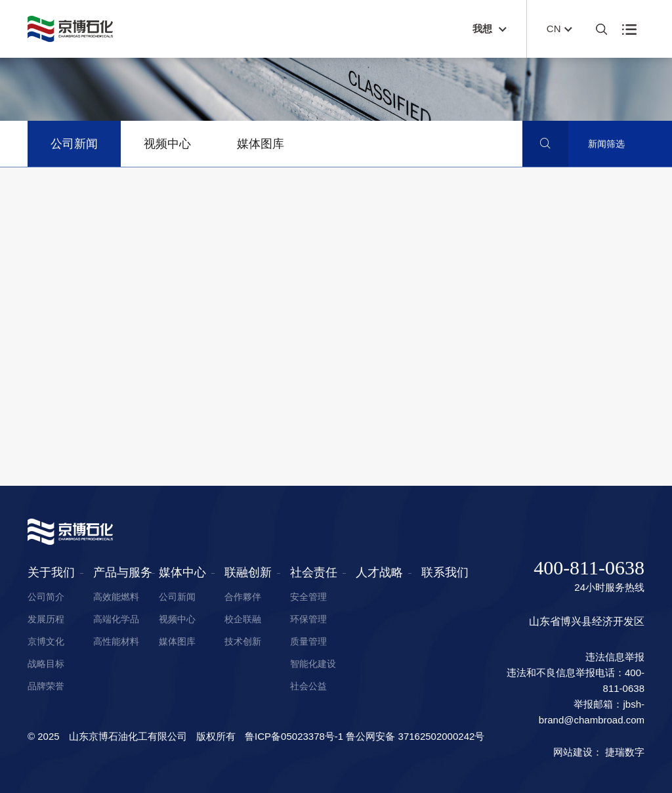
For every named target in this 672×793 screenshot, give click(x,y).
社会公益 (308, 686)
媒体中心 (182, 572)
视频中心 (167, 144)
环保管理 (308, 619)
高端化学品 (116, 619)
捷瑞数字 (625, 752)
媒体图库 (261, 144)
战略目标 (46, 664)
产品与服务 (123, 572)
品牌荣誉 (46, 686)
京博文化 (46, 641)
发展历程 (46, 619)
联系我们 (445, 572)
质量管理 (308, 641)
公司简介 (46, 597)
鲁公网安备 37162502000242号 (415, 736)
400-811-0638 (589, 568)
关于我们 (51, 572)
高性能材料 (116, 641)
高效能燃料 (116, 597)
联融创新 (248, 572)
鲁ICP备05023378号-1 (294, 736)
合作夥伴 (243, 597)
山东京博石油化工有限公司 (128, 736)
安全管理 (308, 597)
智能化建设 (313, 664)
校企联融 (243, 619)
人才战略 (379, 572)
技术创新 (243, 641)
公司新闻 (74, 144)
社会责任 (314, 572)
